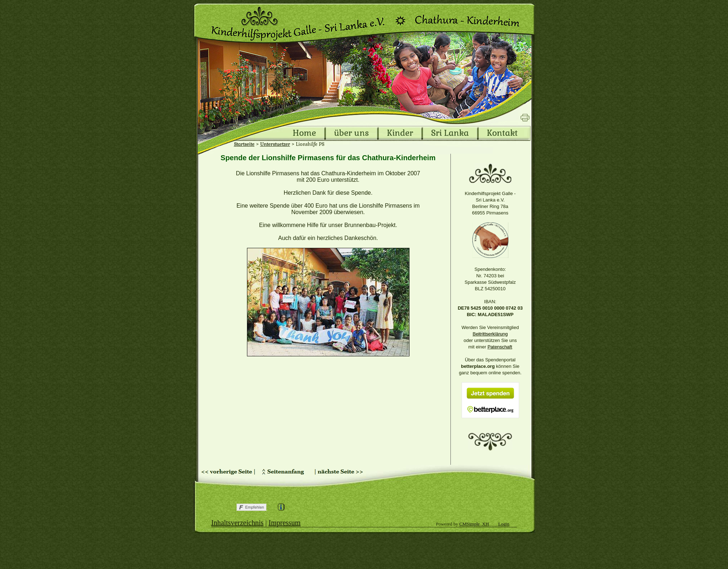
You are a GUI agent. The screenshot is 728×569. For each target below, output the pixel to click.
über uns (351, 133)
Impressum (285, 523)
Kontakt (502, 133)
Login (504, 524)
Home (304, 133)
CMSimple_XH (474, 524)
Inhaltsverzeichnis (238, 523)
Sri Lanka (450, 133)
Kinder (400, 133)
